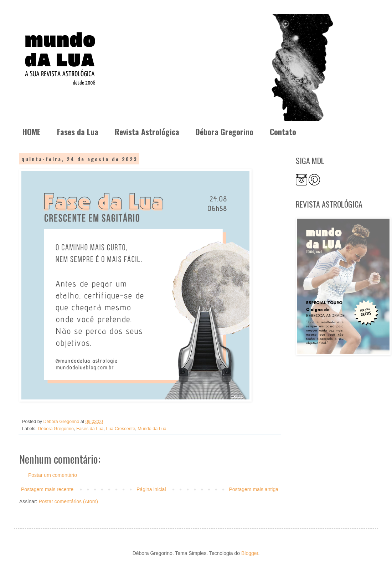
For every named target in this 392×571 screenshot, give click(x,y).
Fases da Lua (78, 132)
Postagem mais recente (47, 489)
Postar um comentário (53, 475)
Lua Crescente (120, 429)
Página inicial (151, 489)
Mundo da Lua (152, 429)
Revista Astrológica (147, 132)
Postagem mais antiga (254, 489)
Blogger (250, 553)
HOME (32, 132)
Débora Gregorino (225, 132)
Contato (283, 132)
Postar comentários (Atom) (68, 501)
